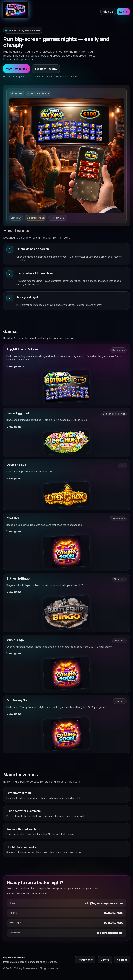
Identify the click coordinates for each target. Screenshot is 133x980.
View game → (16, 366)
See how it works (46, 69)
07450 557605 (114, 913)
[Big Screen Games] (16, 10)
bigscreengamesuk (110, 933)
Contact (122, 960)
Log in (123, 12)
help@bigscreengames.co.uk (104, 903)
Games (105, 960)
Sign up (108, 12)
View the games (17, 69)
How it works (85, 960)
